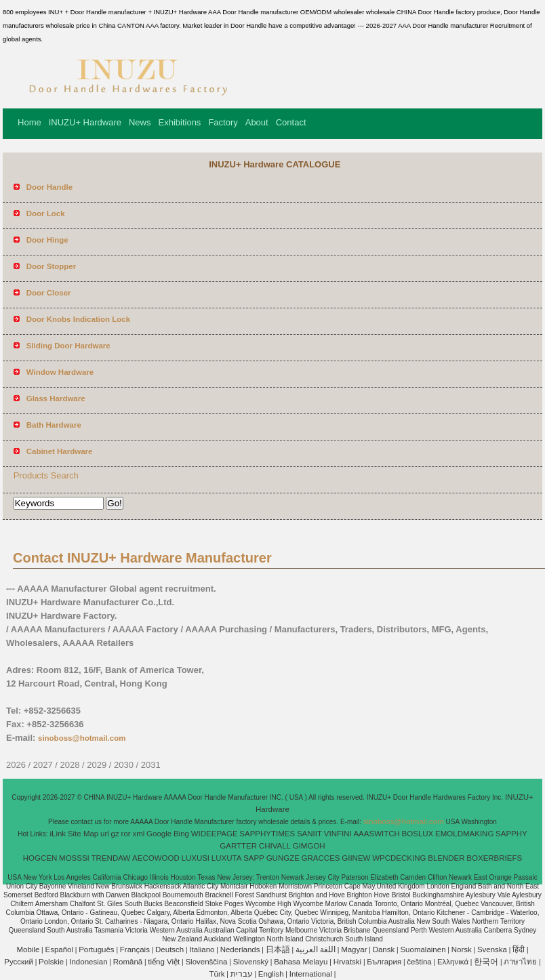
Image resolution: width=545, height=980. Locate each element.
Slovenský (251, 962)
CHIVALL (275, 846)
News (140, 122)
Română (128, 962)
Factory (223, 122)
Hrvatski (348, 962)
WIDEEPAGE (215, 834)
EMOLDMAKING (464, 834)
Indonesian (88, 962)
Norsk (462, 950)
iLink (58, 834)
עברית (242, 974)
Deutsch (169, 950)
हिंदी (519, 950)
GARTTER (238, 846)
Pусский (19, 962)
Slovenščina (206, 962)
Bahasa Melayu (301, 962)
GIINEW (356, 858)
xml (138, 834)
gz (115, 834)
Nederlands (240, 950)
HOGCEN (40, 858)
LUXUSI (196, 858)
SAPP (254, 858)
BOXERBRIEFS (494, 858)
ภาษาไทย (520, 962)
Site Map (83, 834)
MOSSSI (74, 858)
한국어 (486, 962)
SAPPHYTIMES (267, 834)
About (257, 122)
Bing (181, 834)
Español (59, 950)
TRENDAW (111, 858)
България (384, 962)
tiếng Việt (164, 962)
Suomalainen (423, 950)
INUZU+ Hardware (85, 122)
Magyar (354, 950)
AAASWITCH (376, 834)
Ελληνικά (453, 962)
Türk (217, 974)
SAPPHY (511, 834)
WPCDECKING (399, 858)
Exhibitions (180, 122)
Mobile (28, 950)
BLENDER (446, 858)
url (105, 834)
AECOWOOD (156, 858)
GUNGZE (283, 858)
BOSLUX (418, 834)
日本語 (278, 950)
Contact (291, 122)
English (271, 974)
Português (96, 950)
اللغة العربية (316, 950)
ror (126, 834)
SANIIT (309, 834)
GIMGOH (309, 846)
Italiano (202, 950)
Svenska (492, 950)
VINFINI (338, 834)
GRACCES (321, 858)
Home (29, 122)
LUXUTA (227, 858)
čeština (419, 962)
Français (135, 950)
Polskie (51, 962)
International (311, 974)
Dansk (384, 950)
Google (159, 834)
